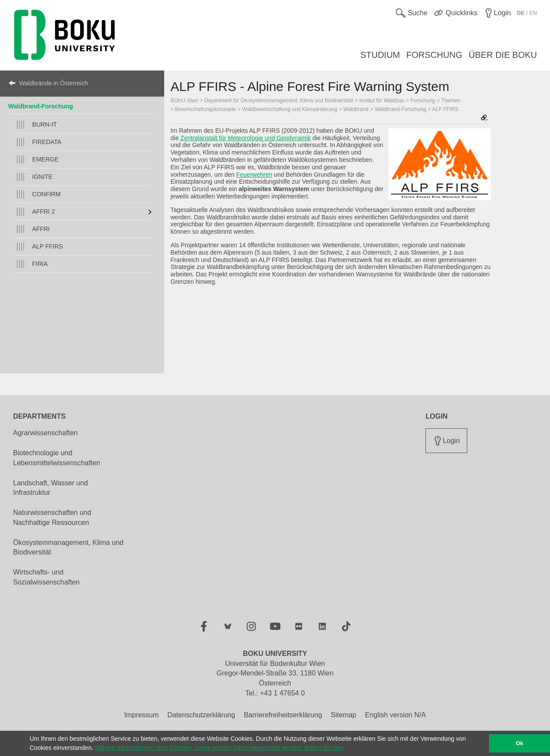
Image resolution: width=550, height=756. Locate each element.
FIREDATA (47, 142)
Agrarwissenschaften (46, 433)
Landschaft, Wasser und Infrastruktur (51, 488)
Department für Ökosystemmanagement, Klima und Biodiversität (279, 101)
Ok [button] (520, 743)
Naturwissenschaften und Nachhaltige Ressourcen (52, 517)
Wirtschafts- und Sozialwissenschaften (46, 577)
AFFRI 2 (44, 212)
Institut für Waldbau (382, 101)
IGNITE (42, 177)
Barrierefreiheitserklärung (283, 715)
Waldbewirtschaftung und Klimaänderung (290, 109)
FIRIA (40, 264)
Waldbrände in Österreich (54, 83)
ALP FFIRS (48, 246)
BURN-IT (45, 124)
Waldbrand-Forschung (41, 106)
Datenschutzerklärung (201, 715)
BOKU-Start (184, 101)
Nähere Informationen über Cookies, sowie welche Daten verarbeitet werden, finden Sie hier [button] (219, 748)
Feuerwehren (254, 175)
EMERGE (46, 159)
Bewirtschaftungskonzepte (206, 109)
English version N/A (395, 715)
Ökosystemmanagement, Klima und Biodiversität (68, 548)
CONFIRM (46, 194)
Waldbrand (356, 109)
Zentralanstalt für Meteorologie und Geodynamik (246, 138)
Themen (451, 101)
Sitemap (344, 715)
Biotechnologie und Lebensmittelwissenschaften (57, 458)
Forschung (423, 101)
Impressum (141, 715)
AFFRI (41, 229)
